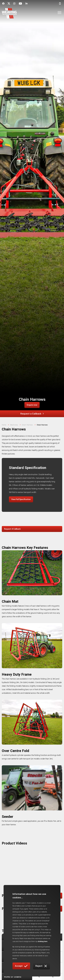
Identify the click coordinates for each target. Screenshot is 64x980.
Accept (21, 966)
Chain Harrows (27, 425)
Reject (41, 966)
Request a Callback (32, 414)
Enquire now (32, 405)
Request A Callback (12, 529)
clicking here (42, 941)
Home (4, 425)
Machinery (14, 425)
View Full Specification (21, 499)
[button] (58, 13)
